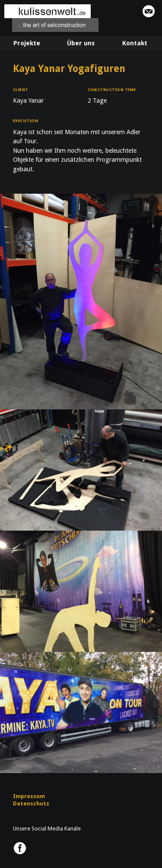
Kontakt (135, 43)
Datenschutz (31, 804)
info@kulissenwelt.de (149, 11)
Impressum (29, 796)
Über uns (81, 43)
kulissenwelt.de (51, 18)
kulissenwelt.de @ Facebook (20, 848)
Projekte (27, 43)
